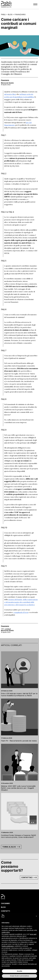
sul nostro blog (10, 94)
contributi (8, 629)
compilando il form (21, 612)
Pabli (3, 15)
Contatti (5, 911)
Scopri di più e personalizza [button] (19, 976)
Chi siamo (5, 903)
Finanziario (20, 15)
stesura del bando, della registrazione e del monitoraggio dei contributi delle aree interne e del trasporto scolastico (21, 602)
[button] (36, 916)
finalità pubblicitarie (8, 946)
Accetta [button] (19, 971)
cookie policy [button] (6, 932)
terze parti (33, 934)
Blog (10, 15)
